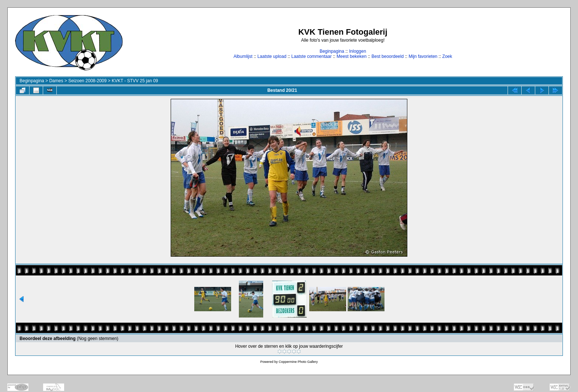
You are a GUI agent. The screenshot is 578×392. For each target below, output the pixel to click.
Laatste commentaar (311, 56)
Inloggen (358, 51)
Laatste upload (272, 56)
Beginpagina (332, 51)
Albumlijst (243, 56)
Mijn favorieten (423, 56)
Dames (56, 81)
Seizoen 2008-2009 (87, 81)
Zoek (447, 56)
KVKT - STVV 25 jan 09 (135, 81)
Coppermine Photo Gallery (298, 362)
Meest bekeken (351, 56)
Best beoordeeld (388, 56)
